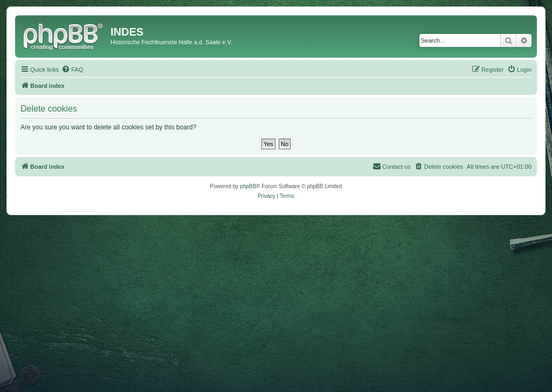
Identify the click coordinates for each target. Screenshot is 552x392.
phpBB (248, 186)
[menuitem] (72, 70)
